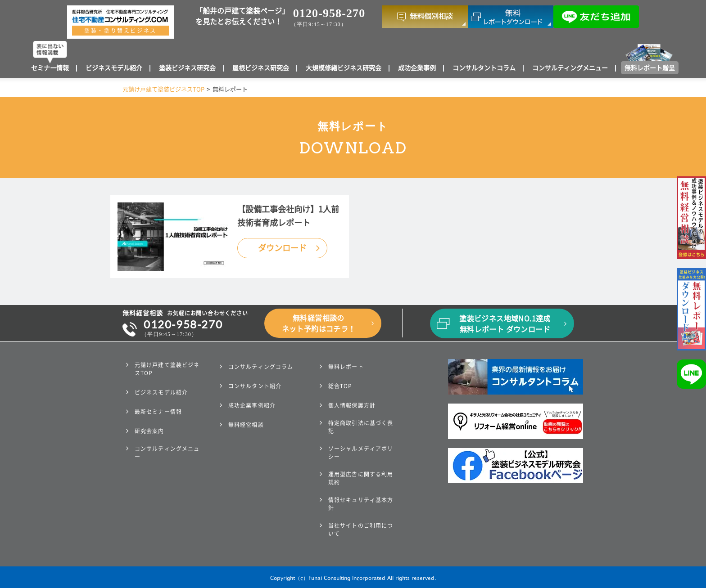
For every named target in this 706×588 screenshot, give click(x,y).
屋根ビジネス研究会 (261, 68)
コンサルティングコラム (261, 367)
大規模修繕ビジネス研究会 (344, 68)
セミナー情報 (50, 68)
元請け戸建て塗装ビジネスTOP (163, 89)
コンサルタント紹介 (255, 386)
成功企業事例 (417, 68)
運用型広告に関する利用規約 (361, 478)
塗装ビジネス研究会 (187, 68)
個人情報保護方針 (352, 405)
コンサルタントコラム (484, 68)
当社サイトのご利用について (361, 530)
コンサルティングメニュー (570, 68)
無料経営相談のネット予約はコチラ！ (319, 323)
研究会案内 (149, 431)
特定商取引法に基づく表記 (361, 427)
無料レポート (346, 367)
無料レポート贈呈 (650, 68)
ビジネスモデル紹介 (114, 68)
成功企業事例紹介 (252, 405)
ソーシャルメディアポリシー (361, 453)
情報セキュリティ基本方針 (361, 504)
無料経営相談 (246, 425)
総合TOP (340, 386)
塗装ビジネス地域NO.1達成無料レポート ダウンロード (505, 324)
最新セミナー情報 (158, 412)
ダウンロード (282, 248)
